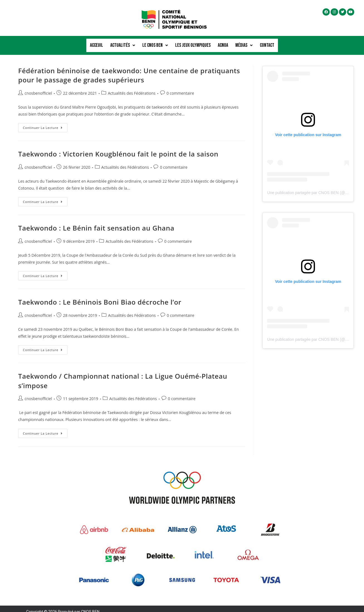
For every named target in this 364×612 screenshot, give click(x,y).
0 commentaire (180, 87)
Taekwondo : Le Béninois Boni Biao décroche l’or (100, 296)
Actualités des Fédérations (132, 87)
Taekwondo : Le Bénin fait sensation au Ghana (96, 222)
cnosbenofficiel (38, 87)
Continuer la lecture (45, 120)
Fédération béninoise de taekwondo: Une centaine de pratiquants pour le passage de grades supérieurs (129, 69)
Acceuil (97, 42)
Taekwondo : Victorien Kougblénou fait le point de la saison (118, 148)
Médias (244, 42)
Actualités (123, 42)
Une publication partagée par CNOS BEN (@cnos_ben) (315, 187)
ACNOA (223, 42)
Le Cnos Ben (155, 42)
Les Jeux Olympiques (193, 42)
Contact (267, 42)
